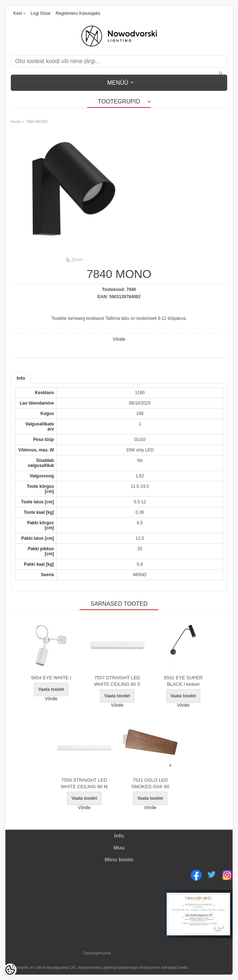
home (16, 122)
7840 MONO (37, 122)
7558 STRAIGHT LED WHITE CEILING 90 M (84, 783)
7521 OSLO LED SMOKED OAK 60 (150, 783)
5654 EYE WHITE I (51, 678)
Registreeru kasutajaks (78, 13)
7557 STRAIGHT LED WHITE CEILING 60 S (117, 681)
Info (21, 378)
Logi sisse (41, 13)
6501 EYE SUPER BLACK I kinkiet (183, 681)
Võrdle (119, 339)
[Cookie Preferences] (10, 970)
